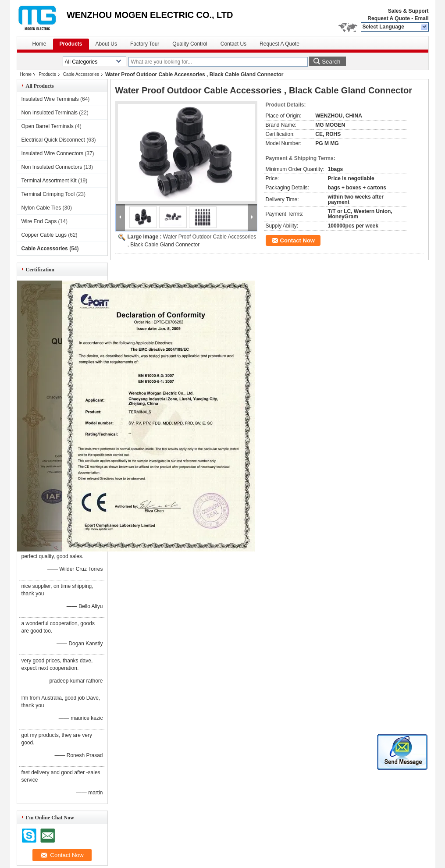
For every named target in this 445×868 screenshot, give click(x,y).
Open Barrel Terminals (48, 126)
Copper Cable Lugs (44, 235)
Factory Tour (145, 44)
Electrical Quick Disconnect (53, 140)
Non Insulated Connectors (52, 167)
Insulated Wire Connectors (52, 153)
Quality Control (190, 44)
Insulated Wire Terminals (50, 99)
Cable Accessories (81, 74)
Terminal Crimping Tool (48, 194)
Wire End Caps (39, 221)
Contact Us (233, 44)
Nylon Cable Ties (41, 208)
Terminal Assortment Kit (49, 181)
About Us (106, 44)
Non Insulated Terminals (50, 113)
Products (71, 44)
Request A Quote (388, 18)
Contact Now (297, 240)
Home (39, 44)
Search (331, 62)
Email (421, 18)
